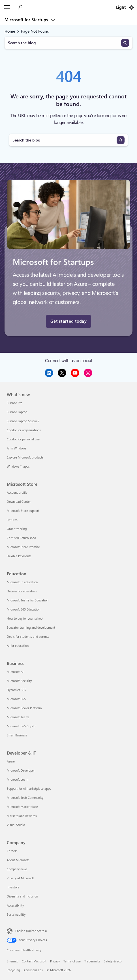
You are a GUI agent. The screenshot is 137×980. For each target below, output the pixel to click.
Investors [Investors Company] (13, 887)
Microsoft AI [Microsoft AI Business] (15, 672)
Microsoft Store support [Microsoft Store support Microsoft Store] (23, 511)
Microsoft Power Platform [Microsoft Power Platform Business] (24, 708)
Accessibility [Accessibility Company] (15, 906)
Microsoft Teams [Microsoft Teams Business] (18, 717)
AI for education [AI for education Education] (18, 646)
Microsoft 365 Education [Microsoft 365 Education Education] (23, 610)
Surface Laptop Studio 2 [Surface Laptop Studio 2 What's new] (23, 421)
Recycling (13, 970)
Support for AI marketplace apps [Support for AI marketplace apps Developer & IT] (29, 789)
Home (10, 31)
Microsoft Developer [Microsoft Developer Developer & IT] (21, 771)
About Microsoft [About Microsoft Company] (18, 860)
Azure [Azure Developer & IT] (11, 762)
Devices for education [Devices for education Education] (22, 591)
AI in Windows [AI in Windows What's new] (17, 448)
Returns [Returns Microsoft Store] (12, 520)
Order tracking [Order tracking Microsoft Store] (17, 529)
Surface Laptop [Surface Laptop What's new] (17, 412)
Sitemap (12, 961)
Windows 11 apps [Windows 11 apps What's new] (18, 467)
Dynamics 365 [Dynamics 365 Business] (16, 690)
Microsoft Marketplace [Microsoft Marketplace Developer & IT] (22, 807)
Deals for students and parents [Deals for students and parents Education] (28, 637)
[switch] (131, 8)
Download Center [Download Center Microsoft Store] (19, 502)
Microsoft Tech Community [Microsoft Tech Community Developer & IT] (25, 798)
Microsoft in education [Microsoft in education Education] (22, 582)
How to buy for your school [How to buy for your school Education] (25, 619)
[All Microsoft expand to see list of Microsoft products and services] (7, 8)
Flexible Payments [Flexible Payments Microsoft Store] (19, 556)
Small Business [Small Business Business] (17, 735)
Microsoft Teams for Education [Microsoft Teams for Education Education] (28, 600)
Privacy (55, 961)
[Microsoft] (68, 4)
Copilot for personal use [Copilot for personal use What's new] (23, 439)
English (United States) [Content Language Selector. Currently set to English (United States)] (31, 931)
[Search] (125, 43)
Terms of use (72, 961)
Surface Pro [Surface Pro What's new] (15, 403)
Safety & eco (113, 961)
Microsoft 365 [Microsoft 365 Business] (16, 699)
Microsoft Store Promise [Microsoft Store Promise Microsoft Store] (23, 547)
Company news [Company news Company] (17, 869)
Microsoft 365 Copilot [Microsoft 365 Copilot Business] (22, 726)
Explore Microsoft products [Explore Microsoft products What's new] (25, 458)
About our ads (33, 970)
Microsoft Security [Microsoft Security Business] (19, 681)
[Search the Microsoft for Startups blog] (21, 8)
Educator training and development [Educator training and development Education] (31, 628)
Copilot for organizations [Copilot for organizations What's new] (24, 430)
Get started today (68, 321)
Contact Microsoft (34, 961)
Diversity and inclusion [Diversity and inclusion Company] (22, 896)
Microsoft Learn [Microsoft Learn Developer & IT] (18, 780)
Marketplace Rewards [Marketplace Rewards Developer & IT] (22, 816)
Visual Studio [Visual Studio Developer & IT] (16, 825)
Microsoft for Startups (27, 20)
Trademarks (92, 961)
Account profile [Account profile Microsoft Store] (17, 493)
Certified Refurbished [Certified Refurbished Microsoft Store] (21, 538)
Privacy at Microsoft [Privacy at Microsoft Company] (20, 878)
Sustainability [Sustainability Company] (16, 915)
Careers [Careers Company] (12, 851)
